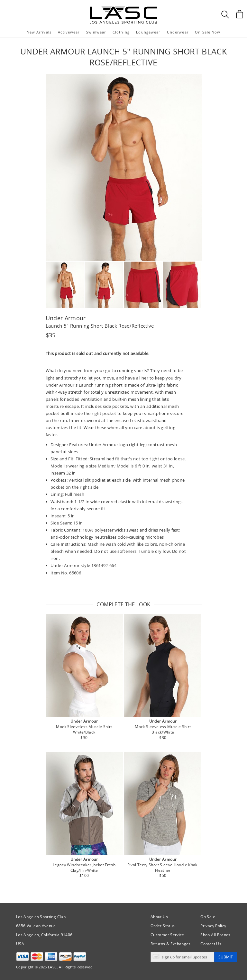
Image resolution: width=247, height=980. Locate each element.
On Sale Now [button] (208, 32)
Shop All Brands (215, 935)
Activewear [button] (69, 32)
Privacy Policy (213, 926)
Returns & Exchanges (171, 944)
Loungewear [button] (148, 32)
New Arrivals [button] (39, 32)
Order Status (163, 926)
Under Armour (66, 318)
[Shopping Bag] (240, 14)
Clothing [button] (121, 32)
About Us (159, 917)
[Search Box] (225, 14)
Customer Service (167, 935)
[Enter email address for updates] (183, 957)
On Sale (208, 917)
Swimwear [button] (96, 32)
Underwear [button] (178, 32)
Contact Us (211, 944)
